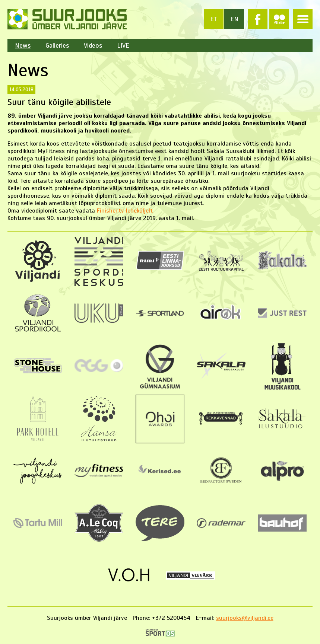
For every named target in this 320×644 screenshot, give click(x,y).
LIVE (123, 45)
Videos (93, 45)
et (214, 19)
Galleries (57, 45)
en (234, 19)
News (23, 45)
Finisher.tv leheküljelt (125, 211)
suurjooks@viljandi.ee (245, 618)
